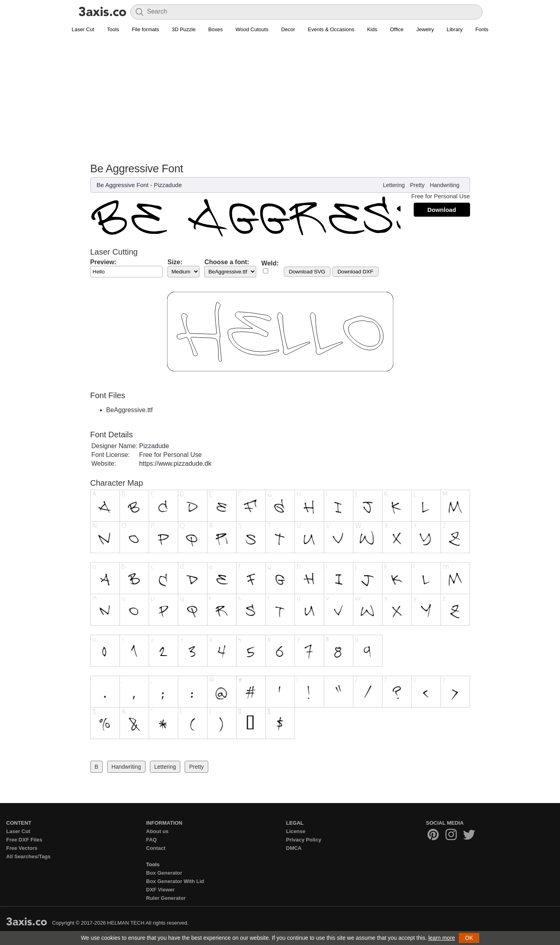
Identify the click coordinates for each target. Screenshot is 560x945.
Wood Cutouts (252, 29)
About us (157, 831)
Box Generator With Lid (175, 881)
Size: (175, 262)
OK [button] (469, 938)
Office (397, 29)
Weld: (270, 263)
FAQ (152, 840)
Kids (372, 29)
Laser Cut (83, 29)
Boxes (215, 29)
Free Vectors (22, 848)
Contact (156, 848)
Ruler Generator (166, 898)
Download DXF (355, 272)
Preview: (104, 262)
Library (455, 29)
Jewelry (425, 29)
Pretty (418, 185)
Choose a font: (227, 262)
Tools (113, 29)
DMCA (294, 848)
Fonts (482, 29)
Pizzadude (168, 185)
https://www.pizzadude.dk (175, 464)
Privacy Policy (304, 840)
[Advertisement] (280, 102)
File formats (145, 29)
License (296, 831)
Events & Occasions (331, 29)
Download (442, 210)
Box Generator (164, 873)
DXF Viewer (160, 890)
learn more (441, 938)
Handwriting (444, 185)
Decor (288, 29)
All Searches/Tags (29, 856)
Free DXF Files (24, 840)
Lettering (394, 185)
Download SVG (307, 272)
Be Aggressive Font (123, 185)
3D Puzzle (184, 29)
